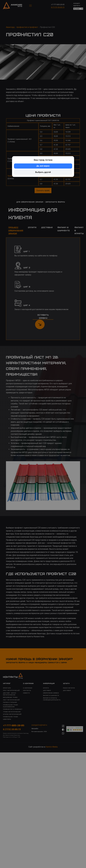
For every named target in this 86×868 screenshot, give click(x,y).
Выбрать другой (43, 172)
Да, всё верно (43, 166)
